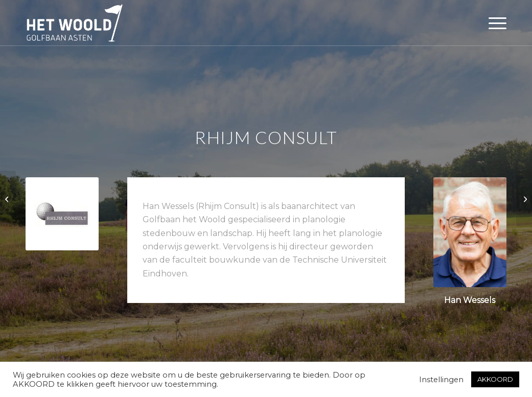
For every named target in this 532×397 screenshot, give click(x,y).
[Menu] (494, 23)
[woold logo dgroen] (75, 23)
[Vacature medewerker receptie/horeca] (8, 199)
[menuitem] (494, 23)
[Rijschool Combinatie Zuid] (524, 199)
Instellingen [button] (441, 380)
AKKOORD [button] (495, 379)
